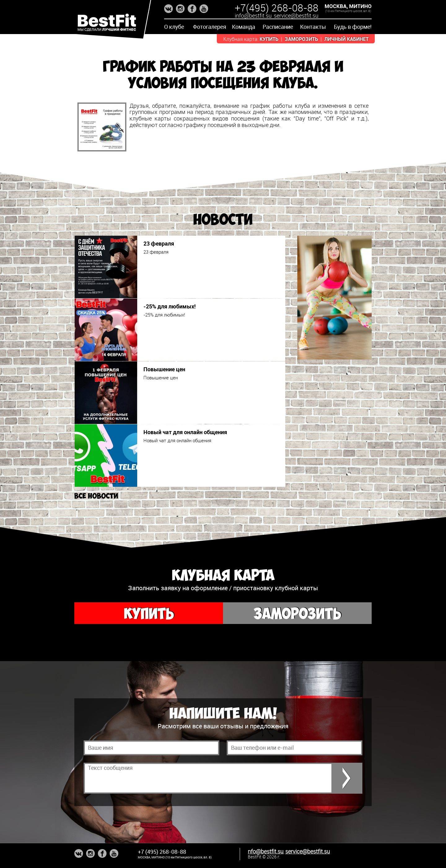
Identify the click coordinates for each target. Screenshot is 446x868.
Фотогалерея (210, 27)
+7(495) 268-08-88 (277, 8)
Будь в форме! (353, 27)
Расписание (278, 27)
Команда (244, 27)
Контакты (313, 27)
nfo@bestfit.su (266, 851)
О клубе (174, 27)
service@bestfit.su (296, 15)
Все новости (96, 496)
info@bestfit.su (253, 15)
